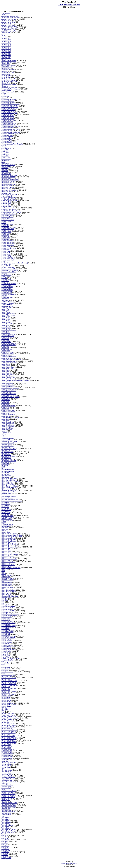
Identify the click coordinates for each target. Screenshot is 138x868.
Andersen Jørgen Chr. (8, 22)
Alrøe (3, 15)
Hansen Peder (6, 253)
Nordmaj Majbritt (6, 648)
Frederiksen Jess (7, 178)
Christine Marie (6, 148)
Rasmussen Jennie (7, 754)
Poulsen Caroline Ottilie (9, 717)
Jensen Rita (5, 413)
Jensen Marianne (7, 392)
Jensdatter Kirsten (7, 305)
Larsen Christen (6, 510)
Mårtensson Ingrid (7, 598)
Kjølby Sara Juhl (6, 489)
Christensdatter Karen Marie (10, 107)
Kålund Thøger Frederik (9, 496)
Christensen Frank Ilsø (8, 120)
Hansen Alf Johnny (7, 224)
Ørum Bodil (5, 838)
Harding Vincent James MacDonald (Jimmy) (15, 263)
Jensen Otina (5, 401)
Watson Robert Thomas (9, 830)
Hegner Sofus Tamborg (8, 267)
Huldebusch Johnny (7, 287)
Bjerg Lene (5, 86)
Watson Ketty (5, 821)
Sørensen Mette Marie (8, 795)
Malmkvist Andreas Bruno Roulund (12, 537)
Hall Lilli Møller (6, 218)
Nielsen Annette (6, 609)
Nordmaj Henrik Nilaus (8, 647)
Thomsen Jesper (6, 810)
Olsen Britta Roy (6, 669)
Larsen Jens (5, 511)
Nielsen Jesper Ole (7, 618)
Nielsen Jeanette (7, 617)
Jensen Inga (5, 372)
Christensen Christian (8, 116)
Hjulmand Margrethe (8, 279)
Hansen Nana (6, 247)
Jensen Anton (6, 333)
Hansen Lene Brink (7, 242)
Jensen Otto (5, 403)
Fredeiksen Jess (6, 174)
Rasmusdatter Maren (8, 749)
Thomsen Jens (6, 809)
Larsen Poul (5, 514)
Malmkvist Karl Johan (8, 556)
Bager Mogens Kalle (8, 73)
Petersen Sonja (6, 706)
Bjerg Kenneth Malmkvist (9, 85)
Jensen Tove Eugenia (8, 424)
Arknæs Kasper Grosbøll (9, 61)
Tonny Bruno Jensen (69, 5)
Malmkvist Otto (6, 563)
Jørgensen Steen (7, 459)
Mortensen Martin (7, 583)
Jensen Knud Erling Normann (10, 388)
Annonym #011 (6, 53)
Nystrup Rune (6, 656)
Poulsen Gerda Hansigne (9, 725)
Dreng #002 (5, 151)
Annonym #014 (6, 58)
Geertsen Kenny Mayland (9, 195)
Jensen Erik (5, 355)
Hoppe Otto (5, 282)
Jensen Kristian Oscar (8, 389)
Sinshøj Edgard (6, 772)
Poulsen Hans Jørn (7, 728)
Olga (3, 662)
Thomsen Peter (6, 813)
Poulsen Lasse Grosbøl (8, 733)
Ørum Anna (5, 835)
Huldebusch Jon (6, 288)
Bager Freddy (6, 68)
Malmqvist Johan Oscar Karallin (11, 568)
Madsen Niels (6, 532)
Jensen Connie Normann (9, 343)
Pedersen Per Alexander (9, 694)
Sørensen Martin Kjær (8, 794)
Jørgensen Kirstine (7, 452)
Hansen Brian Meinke (8, 229)
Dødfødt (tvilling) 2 (7, 157)
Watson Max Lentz (7, 825)
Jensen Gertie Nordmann (9, 363)
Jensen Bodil (5, 339)
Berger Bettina (6, 77)
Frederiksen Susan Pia (8, 184)
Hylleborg (4, 296)
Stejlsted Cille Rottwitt (8, 779)
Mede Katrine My (7, 575)
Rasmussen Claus (7, 751)
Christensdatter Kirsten (8, 108)
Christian (4, 146)
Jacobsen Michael (7, 302)
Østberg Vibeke (6, 858)
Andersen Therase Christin (10, 27)
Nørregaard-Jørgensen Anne (10, 659)
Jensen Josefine (6, 382)
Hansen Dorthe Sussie (8, 230)
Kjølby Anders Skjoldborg (9, 479)
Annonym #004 (6, 43)
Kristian (4, 495)
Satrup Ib (4, 760)
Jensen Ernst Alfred (7, 358)
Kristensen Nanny (7, 493)
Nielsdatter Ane (6, 605)
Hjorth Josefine (6, 276)
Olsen (3, 664)
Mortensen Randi (7, 584)
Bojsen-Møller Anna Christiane (11, 89)
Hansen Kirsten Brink (8, 241)
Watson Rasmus (6, 828)
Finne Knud (5, 171)
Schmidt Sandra (6, 766)
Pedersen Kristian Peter (9, 684)
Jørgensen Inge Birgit (8, 446)
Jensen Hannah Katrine (9, 367)
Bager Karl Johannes (8, 70)
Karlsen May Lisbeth (8, 471)
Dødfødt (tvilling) (6, 159)
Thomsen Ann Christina (8, 804)
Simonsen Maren (7, 770)
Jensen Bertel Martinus (8, 334)
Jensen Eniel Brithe (7, 352)
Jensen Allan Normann (8, 315)
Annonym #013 (6, 56)
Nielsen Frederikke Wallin (9, 615)
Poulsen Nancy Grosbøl (9, 739)
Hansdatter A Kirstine (8, 220)
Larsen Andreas (6, 505)
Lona (3, 523)
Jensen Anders (6, 317)
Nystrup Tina (5, 657)
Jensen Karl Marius (7, 383)
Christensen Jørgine (7, 128)
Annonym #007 (6, 47)
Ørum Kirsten (5, 849)
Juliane (4, 434)
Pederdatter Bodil (7, 676)
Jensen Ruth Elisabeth (8, 415)
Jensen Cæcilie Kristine (9, 345)
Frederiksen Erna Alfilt (8, 177)
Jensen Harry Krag (7, 369)
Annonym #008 (6, 49)
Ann (3, 34)
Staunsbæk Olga (7, 775)
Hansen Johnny (6, 238)
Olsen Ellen (5, 670)
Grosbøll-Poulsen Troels (9, 214)
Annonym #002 (6, 40)
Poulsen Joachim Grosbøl (9, 730)
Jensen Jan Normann (8, 376)
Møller (3, 589)
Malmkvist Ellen (6, 543)
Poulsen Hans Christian (9, 727)
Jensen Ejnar (5, 348)
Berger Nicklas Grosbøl (8, 79)
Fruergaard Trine (6, 192)
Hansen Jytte (5, 239)
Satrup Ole (5, 761)
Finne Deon (5, 168)
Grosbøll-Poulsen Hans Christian (11, 211)
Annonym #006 (6, 46)
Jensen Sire (5, 419)
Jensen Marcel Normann (9, 391)
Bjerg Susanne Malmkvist (9, 88)
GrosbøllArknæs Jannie (8, 209)
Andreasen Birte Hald (8, 30)
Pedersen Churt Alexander (9, 681)
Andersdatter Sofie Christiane (10, 18)
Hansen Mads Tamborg (8, 244)
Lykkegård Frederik (7, 525)
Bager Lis (4, 71)
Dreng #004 (5, 154)
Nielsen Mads (6, 633)
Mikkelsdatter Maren (8, 578)
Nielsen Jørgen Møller (8, 623)
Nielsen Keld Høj (6, 627)
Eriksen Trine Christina (8, 165)
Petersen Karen (6, 702)
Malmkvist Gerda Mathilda (9, 547)
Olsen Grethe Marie (7, 672)
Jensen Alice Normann (8, 314)
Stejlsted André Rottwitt (8, 777)
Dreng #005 (5, 156)
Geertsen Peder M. (7, 196)
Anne (3, 35)
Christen (4, 98)
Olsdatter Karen (6, 663)
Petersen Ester (6, 699)
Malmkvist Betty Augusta (9, 540)
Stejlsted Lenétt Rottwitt (9, 782)
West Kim (4, 834)
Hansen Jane (5, 235)
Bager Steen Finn (7, 76)
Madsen (4, 531)
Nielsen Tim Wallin (7, 641)
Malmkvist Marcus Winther (9, 559)
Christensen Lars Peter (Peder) (11, 129)
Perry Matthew (6, 697)
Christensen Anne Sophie (9, 113)
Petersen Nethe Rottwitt (9, 705)
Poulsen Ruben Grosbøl (9, 742)
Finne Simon (5, 172)
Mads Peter (5, 529)
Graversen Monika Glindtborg (10, 201)
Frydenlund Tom (6, 193)
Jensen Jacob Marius (8, 375)
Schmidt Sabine (6, 764)
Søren (3, 789)
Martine (4, 574)
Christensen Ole (6, 138)
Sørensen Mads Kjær (8, 792)
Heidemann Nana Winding (9, 272)
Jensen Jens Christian (8, 377)
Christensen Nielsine (8, 137)
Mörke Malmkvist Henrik (9, 592)
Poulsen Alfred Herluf (8, 714)
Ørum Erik (5, 843)
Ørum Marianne (6, 850)
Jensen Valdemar (7, 430)
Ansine (4, 59)
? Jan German (6, 13)
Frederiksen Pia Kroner (8, 181)
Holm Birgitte (5, 281)
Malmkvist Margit (7, 560)
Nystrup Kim (5, 654)
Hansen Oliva (6, 251)
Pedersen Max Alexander (9, 688)
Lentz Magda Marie (7, 520)
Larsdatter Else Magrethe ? (10, 499)
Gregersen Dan (6, 204)
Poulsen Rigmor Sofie (8, 740)
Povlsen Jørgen (6, 748)
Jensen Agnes (6, 312)
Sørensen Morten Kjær (8, 797)
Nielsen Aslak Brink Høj (8, 611)
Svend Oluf (5, 783)
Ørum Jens (5, 844)
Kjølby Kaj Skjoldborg (8, 483)
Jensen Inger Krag (7, 373)
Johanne (4, 431)
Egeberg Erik (5, 160)
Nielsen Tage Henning (8, 638)
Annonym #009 (6, 50)
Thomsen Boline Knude (8, 807)
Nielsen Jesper (6, 620)
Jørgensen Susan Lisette (9, 461)
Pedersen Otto (6, 693)
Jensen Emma (6, 351)
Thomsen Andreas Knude (9, 803)
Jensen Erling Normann (9, 357)
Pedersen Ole (6, 690)
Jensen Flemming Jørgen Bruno (11, 360)
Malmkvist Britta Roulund (9, 541)
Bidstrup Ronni (6, 83)
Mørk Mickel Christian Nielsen (10, 596)
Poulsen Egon (6, 722)
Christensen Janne (7, 122)
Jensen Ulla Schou (7, 428)
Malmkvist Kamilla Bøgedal (10, 554)
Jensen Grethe (6, 364)
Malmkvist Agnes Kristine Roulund (12, 535)
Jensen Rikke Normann (8, 412)
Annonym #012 (6, 55)
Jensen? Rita (5, 311)
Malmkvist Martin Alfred (8, 562)
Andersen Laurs (6, 24)
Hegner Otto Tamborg (8, 266)
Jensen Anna (5, 325)
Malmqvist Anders (7, 566)
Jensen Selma (6, 416)
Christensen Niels (7, 135)
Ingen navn (5, 300)
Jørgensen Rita (6, 458)
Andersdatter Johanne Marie (10, 16)
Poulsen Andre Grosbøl (8, 715)
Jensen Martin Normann (9, 394)
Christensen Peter (7, 140)
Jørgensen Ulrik (6, 462)
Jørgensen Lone (6, 455)
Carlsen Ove (5, 96)
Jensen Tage (5, 421)
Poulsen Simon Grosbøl (9, 743)
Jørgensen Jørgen (7, 450)
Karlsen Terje (5, 474)
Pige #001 (5, 708)
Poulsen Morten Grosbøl (9, 737)
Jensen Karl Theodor (8, 385)
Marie (3, 571)
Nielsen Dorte (6, 612)
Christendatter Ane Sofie (9, 99)
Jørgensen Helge (7, 444)
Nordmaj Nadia (6, 651)
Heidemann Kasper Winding (10, 270)
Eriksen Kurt (5, 163)
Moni (3, 581)
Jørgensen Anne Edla (8, 443)
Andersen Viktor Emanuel (9, 28)
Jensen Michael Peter (8, 395)
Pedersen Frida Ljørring (9, 682)
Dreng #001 (5, 150)
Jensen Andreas (6, 321)
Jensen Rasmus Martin (8, 410)
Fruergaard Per (6, 189)
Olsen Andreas (6, 667)
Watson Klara (6, 824)
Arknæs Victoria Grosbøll (9, 65)
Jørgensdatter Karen (8, 438)
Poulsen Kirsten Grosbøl (9, 731)
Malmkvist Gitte (6, 550)
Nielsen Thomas (6, 639)
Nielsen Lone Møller (7, 632)
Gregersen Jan (6, 205)
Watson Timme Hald (8, 833)
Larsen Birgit (5, 507)
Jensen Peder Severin (8, 406)
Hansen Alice (5, 226)
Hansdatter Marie (7, 221)
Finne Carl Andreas (7, 166)
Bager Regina (6, 74)
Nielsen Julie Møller (7, 621)
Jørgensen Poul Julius (8, 456)
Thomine (4, 801)
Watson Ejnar (6, 818)
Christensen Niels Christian (10, 134)
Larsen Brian (5, 508)
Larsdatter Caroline (7, 498)
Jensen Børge (6, 340)
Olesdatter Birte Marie (8, 660)
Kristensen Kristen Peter (9, 492)
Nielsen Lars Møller (7, 630)
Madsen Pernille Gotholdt (9, 534)
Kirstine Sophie (6, 477)
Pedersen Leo (6, 687)
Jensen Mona (6, 398)
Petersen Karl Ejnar (7, 703)
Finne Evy (4, 169)
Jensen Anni (5, 331)
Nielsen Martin (6, 635)
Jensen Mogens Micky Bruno (10, 397)
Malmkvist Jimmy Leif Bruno (10, 553)
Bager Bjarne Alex (7, 67)
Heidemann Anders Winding (10, 269)
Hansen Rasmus (6, 256)
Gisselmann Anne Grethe (9, 198)
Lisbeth (4, 522)
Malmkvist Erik (6, 546)
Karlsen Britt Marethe (8, 470)
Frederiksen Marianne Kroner (10, 180)
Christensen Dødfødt (8, 119)
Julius (3, 437)
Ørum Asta (5, 837)
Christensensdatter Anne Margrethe (12, 144)
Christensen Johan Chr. (9, 125)
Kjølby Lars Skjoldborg (8, 485)
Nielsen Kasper (6, 624)
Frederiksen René (7, 183)
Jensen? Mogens (7, 308)
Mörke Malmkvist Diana (8, 590)
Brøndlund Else (6, 91)
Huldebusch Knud (7, 291)
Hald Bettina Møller (7, 215)
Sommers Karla (6, 773)
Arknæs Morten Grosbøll (9, 62)
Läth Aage (5, 528)
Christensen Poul (7, 141)
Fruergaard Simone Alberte (10, 190)
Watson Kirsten (6, 822)
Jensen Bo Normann (8, 336)
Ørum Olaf (5, 853)
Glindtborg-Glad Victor (8, 199)
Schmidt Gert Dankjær (8, 763)
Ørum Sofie (5, 855)
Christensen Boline (7, 114)
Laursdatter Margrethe (8, 517)
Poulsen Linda (6, 734)
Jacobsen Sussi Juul (8, 303)
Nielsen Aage (5, 644)
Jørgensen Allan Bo (7, 440)
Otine (3, 673)
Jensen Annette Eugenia (9, 330)
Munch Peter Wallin (7, 587)
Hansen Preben (6, 254)
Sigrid (3, 769)
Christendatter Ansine (8, 101)
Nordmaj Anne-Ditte (7, 645)
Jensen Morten (6, 400)
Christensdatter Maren (8, 110)
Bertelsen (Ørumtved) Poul (9, 82)
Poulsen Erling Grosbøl (8, 724)
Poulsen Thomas (7, 746)
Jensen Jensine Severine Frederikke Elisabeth (15, 380)
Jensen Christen (6, 342)
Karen (3, 467)
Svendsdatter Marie (7, 785)
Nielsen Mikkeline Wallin (9, 636)
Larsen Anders (6, 502)
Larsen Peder (6, 513)
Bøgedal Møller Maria (8, 92)
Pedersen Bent (6, 679)
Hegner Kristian (6, 264)
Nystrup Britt (5, 653)
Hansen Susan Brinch (8, 259)
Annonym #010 (6, 52)
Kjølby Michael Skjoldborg (9, 486)
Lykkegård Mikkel (7, 526)
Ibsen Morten (5, 299)
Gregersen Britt (6, 202)
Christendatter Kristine (8, 102)
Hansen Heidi (6, 233)
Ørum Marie (5, 852)
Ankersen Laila (6, 33)
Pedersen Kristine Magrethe (10, 685)
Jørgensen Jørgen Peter (9, 449)
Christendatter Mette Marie (9, 105)
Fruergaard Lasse (7, 186)
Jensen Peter (5, 407)
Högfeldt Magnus (7, 297)
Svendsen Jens (6, 786)
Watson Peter (6, 827)
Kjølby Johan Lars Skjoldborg (10, 482)
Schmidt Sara (6, 767)
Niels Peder (5, 601)
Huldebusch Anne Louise (9, 284)
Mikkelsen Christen (7, 580)
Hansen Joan (5, 236)
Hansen (4, 223)
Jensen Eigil (5, 346)
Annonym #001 (6, 38)
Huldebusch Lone (7, 293)
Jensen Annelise (6, 327)
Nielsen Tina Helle (7, 642)
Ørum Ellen (5, 841)
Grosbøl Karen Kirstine (8, 208)
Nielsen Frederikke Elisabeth (10, 614)
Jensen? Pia (5, 309)
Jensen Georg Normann (9, 361)
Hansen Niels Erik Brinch (9, 248)
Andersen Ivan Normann (9, 19)
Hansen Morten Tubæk (8, 245)
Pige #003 (5, 711)
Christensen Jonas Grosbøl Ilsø (11, 126)
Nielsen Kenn (5, 629)
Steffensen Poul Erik (8, 776)
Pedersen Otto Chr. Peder (9, 691)
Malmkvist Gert (6, 548)
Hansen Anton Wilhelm (8, 227)
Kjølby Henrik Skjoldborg (9, 480)
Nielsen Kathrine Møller (8, 626)
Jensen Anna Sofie (7, 324)
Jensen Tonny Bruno (8, 422)
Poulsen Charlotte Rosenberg (10, 718)
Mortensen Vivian (7, 586)
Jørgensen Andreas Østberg (10, 441)
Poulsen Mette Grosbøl (8, 736)
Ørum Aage (5, 856)
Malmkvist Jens (6, 551)
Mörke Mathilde (6, 595)
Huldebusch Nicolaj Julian (9, 294)
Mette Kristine (6, 577)
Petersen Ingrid (6, 700)
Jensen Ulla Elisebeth (8, 427)
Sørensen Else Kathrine (9, 791)
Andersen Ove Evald (8, 25)
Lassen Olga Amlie (7, 516)
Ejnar (3, 162)
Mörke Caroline (6, 593)
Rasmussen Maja (7, 755)
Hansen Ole (5, 250)
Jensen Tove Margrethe (8, 425)
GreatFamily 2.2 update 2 (69, 863)
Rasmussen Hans (7, 752)
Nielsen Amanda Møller (8, 608)
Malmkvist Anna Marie (8, 538)
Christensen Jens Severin (9, 123)
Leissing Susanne (7, 519)
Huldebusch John (7, 285)
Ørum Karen (5, 846)
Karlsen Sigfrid (6, 473)
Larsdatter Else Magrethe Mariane (12, 501)
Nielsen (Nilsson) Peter (8, 606)
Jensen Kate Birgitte (8, 386)
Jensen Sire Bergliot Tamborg (10, 418)
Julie (3, 435)
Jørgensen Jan (6, 447)
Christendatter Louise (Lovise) (10, 104)
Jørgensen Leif (6, 453)
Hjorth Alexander (6, 275)
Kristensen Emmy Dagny (9, 491)
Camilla (4, 93)
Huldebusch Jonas (7, 290)
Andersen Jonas (6, 21)
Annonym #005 (6, 44)
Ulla (3, 816)
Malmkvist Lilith (6, 557)
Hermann (4, 273)
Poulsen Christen (7, 720)
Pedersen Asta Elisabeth (9, 678)
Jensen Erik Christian (8, 354)
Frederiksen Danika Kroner (10, 175)
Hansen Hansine (6, 232)
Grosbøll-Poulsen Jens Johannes (11, 212)
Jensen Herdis (6, 370)
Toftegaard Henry (7, 815)
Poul (3, 712)
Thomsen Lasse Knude (8, 812)
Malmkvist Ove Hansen (8, 565)
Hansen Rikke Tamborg (8, 257)
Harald (3, 262)
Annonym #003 (6, 41)
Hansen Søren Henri (8, 260)
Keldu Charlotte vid (7, 476)
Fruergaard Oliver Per (8, 187)
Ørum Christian (6, 840)
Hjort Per (4, 278)
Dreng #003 (5, 153)
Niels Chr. (4, 599)
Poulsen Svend (6, 745)
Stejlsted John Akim (7, 780)
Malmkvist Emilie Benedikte (10, 544)
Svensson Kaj (6, 788)
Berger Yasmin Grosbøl (8, 80)
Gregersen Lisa (6, 206)
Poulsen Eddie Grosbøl (8, 721)
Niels (3, 602)
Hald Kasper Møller (7, 217)
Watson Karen (6, 819)
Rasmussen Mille (7, 758)
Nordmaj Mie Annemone (9, 650)
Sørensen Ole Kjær (7, 798)
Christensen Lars (7, 131)
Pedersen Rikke (6, 696)
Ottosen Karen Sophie (8, 675)
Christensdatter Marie (8, 111)
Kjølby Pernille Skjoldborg (9, 488)
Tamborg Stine (6, 800)
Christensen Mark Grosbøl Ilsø (11, 132)
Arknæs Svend (6, 64)
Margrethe (5, 569)
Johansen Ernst (6, 433)
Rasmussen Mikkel (7, 757)
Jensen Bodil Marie (7, 337)
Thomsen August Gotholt (9, 806)
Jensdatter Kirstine (7, 306)
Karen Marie (5, 464)
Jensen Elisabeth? (7, 349)
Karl (3, 468)
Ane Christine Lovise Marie (10, 31)
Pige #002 (5, 709)
